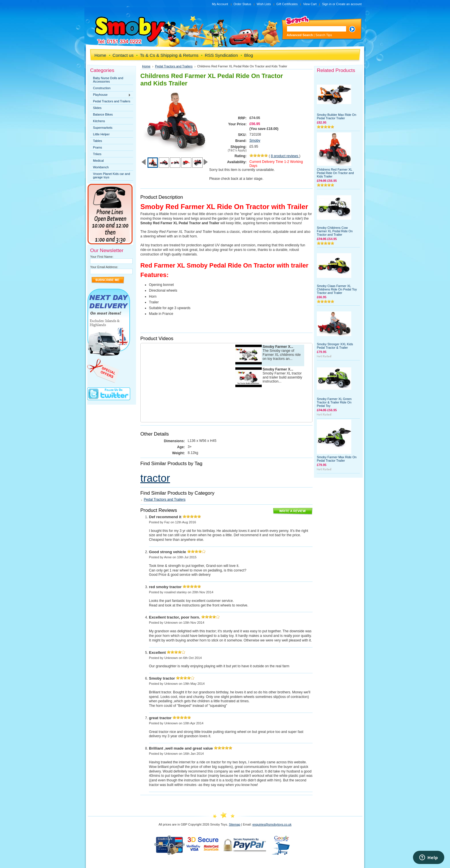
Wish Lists (264, 4)
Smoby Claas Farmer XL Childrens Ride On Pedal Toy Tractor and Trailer (337, 289)
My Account (220, 4)
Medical (98, 161)
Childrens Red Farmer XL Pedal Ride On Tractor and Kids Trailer (335, 173)
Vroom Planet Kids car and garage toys (111, 175)
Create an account (349, 4)
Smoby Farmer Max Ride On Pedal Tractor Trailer (337, 459)
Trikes (97, 154)
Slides (97, 108)
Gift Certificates (287, 4)
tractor (155, 478)
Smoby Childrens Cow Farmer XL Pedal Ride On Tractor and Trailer (335, 231)
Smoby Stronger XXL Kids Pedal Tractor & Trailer (335, 346)
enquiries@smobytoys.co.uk (272, 824)
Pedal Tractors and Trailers (112, 101)
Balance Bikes (103, 114)
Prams (97, 147)
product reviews (285, 156)
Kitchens (99, 121)
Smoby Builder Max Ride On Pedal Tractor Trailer (336, 116)
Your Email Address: (104, 267)
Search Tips (324, 35)
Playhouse (110, 95)
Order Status (243, 4)
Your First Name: (102, 257)
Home (146, 66)
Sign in (327, 4)
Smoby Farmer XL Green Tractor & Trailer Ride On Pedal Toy (334, 402)
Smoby (255, 141)
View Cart (310, 4)
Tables (97, 141)
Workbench (101, 167)
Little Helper (101, 134)
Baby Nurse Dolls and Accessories (108, 80)
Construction (102, 88)
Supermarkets (103, 128)
